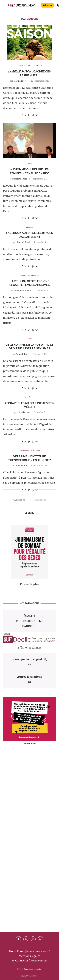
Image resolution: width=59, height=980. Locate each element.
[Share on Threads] (33, 115)
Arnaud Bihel (23, 242)
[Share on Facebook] (22, 115)
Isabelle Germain (23, 290)
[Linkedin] (40, 939)
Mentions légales (30, 956)
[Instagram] (33, 939)
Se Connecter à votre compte (29, 960)
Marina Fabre (20, 81)
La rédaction (24, 412)
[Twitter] (26, 939)
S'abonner (47, 5)
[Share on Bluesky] (37, 115)
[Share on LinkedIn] (29, 115)
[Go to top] (30, 975)
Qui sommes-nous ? (37, 951)
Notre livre (16, 951)
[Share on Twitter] (25, 115)
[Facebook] (19, 939)
